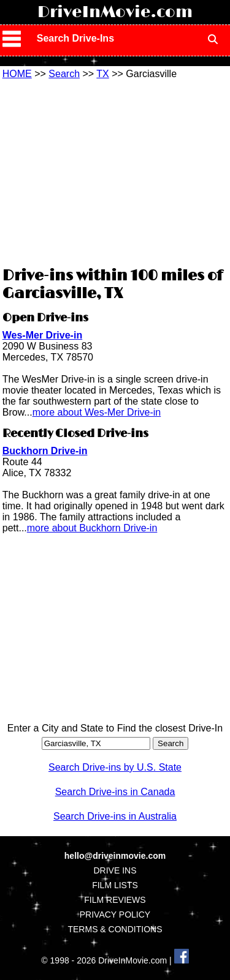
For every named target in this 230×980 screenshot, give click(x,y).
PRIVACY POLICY (115, 915)
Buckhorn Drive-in (45, 451)
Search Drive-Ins (75, 38)
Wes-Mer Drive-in (42, 335)
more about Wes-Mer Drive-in (97, 412)
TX (102, 74)
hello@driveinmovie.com (115, 856)
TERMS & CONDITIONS (115, 929)
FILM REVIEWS (115, 900)
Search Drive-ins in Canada (115, 792)
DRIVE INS (115, 870)
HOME (17, 74)
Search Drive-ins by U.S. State (115, 767)
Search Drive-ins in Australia (115, 816)
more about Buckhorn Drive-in (92, 528)
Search (64, 74)
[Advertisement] (115, 171)
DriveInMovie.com (115, 12)
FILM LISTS (115, 885)
